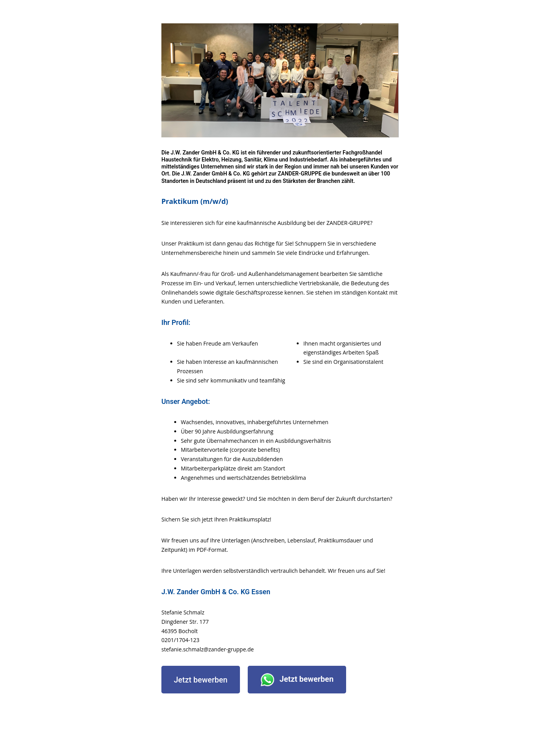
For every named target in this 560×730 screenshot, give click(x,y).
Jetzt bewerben (201, 680)
